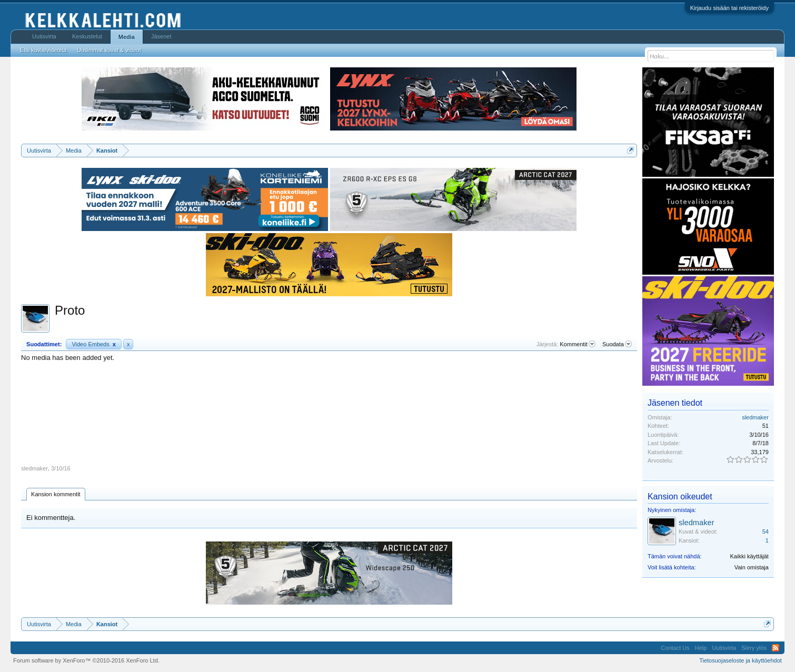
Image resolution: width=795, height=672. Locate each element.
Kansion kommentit (56, 494)
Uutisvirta (44, 36)
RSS (776, 648)
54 (766, 531)
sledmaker (34, 468)
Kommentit (578, 344)
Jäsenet (161, 36)
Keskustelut (87, 36)
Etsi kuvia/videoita (43, 50)
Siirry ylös (754, 648)
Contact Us (675, 648)
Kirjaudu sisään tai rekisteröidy (729, 8)
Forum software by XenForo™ (86, 660)
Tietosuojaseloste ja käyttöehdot (741, 660)
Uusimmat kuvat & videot (109, 50)
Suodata (617, 344)
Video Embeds (94, 344)
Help (701, 648)
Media (127, 37)
